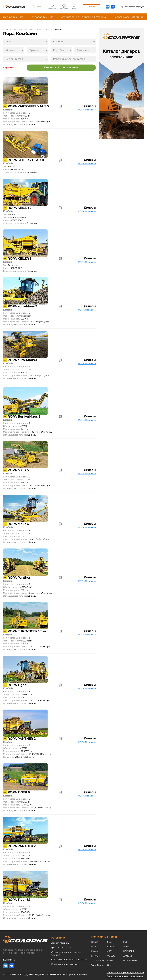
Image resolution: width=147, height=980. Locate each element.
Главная (7, 29)
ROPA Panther (19, 578)
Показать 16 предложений (61, 68)
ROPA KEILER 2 (19, 208)
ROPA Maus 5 (18, 470)
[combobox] (26, 42)
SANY (110, 961)
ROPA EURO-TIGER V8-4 (27, 631)
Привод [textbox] (34, 50)
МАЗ (110, 942)
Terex (126, 947)
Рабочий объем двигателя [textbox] (69, 59)
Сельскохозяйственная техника (28, 29)
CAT (109, 951)
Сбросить (9, 68)
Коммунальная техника (64, 964)
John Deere (97, 965)
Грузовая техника (42, 17)
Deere (94, 951)
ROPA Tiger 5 (18, 685)
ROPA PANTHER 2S (22, 846)
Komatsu (112, 947)
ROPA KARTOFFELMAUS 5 (28, 106)
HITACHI (96, 956)
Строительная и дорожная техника (83, 17)
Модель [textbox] (10, 50)
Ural (109, 965)
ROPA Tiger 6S (19, 900)
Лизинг (91, 7)
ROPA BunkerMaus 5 (24, 417)
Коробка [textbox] (58, 50)
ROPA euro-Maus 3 (22, 306)
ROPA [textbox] (9, 42)
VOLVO (111, 956)
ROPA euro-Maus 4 (22, 360)
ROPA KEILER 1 (19, 259)
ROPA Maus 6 (18, 524)
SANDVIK (128, 956)
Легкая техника (13, 17)
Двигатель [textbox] (83, 50)
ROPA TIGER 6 (19, 792)
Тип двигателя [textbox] (14, 59)
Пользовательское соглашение (125, 976)
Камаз (95, 942)
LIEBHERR (129, 951)
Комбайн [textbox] (59, 42)
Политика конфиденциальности (125, 973)
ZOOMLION (98, 961)
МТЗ (94, 947)
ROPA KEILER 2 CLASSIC (26, 160)
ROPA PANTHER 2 (22, 739)
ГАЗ (125, 942)
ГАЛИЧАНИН (130, 961)
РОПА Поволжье (87, 110)
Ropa (48, 29)
